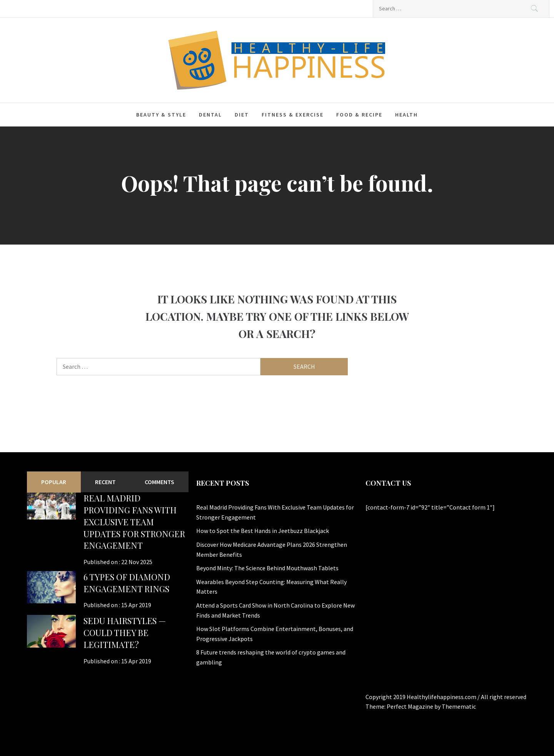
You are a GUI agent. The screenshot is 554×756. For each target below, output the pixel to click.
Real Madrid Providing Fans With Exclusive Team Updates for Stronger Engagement (134, 522)
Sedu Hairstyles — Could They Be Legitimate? (125, 633)
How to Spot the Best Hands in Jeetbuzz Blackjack (263, 531)
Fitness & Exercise (293, 115)
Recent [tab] (105, 482)
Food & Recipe (359, 115)
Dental (210, 115)
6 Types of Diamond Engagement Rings (127, 583)
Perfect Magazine (410, 706)
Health (406, 115)
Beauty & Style (161, 115)
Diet (242, 115)
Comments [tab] (159, 482)
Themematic (459, 706)
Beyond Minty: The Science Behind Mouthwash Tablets (267, 568)
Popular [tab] (54, 482)
